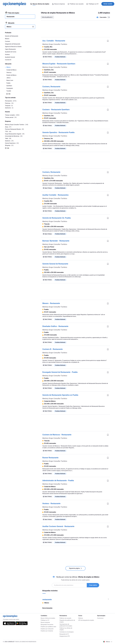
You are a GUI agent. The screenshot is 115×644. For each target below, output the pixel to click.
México (9, 67)
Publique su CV (92, 4)
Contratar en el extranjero (67, 632)
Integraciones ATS (65, 636)
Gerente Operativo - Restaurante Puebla (58, 132)
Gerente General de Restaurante (55, 264)
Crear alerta (93, 585)
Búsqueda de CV (64, 634)
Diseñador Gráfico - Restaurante (55, 326)
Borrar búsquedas (47, 608)
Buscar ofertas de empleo (48, 618)
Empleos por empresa (47, 631)
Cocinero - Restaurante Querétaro (56, 110)
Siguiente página (75, 568)
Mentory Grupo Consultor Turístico (55, 44)
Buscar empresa (45, 622)
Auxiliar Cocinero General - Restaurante (58, 526)
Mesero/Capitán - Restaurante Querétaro (59, 64)
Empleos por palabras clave (48, 627)
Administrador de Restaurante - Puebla (58, 481)
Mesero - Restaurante (51, 303)
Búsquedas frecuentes (47, 625)
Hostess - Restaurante (51, 503)
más (8, 94)
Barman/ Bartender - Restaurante (56, 241)
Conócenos (100, 618)
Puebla (8, 83)
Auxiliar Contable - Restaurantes (55, 195)
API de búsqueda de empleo (86, 620)
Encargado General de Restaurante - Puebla (60, 372)
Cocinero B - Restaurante (53, 349)
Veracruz (9, 73)
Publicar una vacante (65, 618)
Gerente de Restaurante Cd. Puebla (57, 218)
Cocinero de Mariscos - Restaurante (57, 435)
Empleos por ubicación (47, 629)
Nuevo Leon (10, 80)
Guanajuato (10, 88)
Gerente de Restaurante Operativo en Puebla (60, 395)
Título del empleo (12, 13)
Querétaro (9, 86)
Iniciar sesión (108, 4)
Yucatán (9, 91)
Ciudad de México (11, 70)
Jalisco (8, 78)
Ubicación (10, 23)
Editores (81, 618)
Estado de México (11, 75)
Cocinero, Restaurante (51, 87)
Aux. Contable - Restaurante (54, 41)
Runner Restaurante (50, 458)
